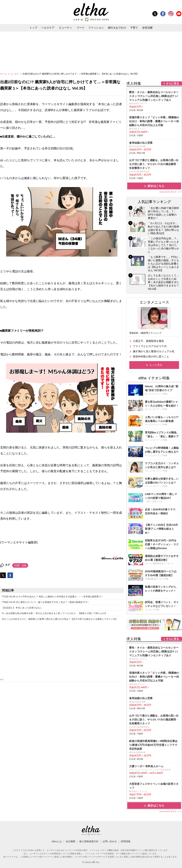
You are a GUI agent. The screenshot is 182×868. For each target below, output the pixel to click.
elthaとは (57, 841)
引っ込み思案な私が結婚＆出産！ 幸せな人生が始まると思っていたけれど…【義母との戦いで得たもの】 (54, 613)
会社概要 (70, 841)
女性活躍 (147, 28)
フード (81, 28)
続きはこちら (156, 186)
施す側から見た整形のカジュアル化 (154, 351)
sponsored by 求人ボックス (171, 192)
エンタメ (15, 74)
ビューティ (65, 28)
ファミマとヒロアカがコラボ (150, 346)
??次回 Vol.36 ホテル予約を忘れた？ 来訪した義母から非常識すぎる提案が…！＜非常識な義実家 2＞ (52, 597)
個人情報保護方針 (89, 841)
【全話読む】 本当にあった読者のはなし (22, 608)
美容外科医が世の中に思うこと (151, 357)
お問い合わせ (110, 841)
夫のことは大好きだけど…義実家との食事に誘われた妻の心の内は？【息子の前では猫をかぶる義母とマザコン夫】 (60, 619)
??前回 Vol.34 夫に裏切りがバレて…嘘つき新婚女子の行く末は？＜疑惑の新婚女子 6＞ (45, 602)
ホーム (4, 74)
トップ (33, 28)
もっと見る (156, 365)
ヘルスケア (48, 28)
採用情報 (126, 841)
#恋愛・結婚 (20, 565)
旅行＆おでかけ (117, 28)
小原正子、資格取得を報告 (148, 341)
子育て (134, 28)
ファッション (96, 28)
